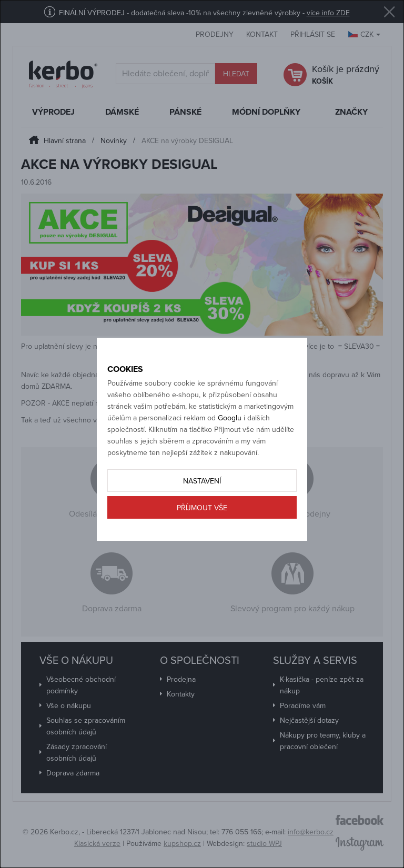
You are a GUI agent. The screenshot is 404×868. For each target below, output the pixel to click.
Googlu (230, 418)
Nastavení (202, 481)
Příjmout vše (202, 508)
